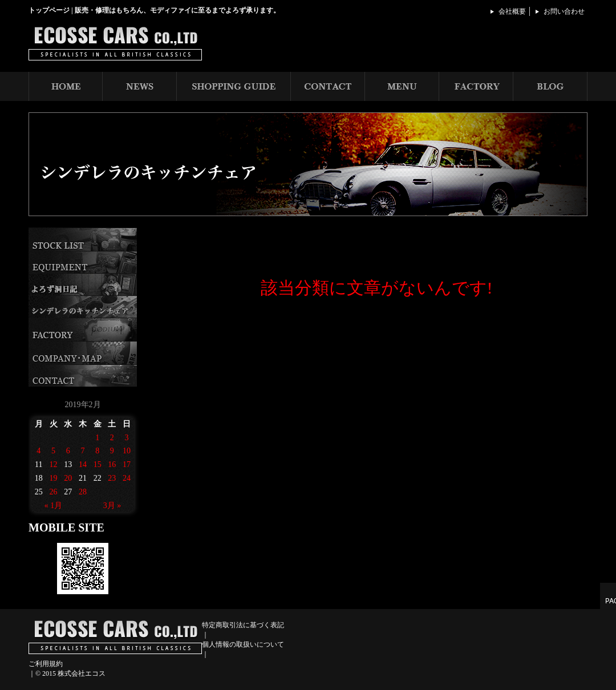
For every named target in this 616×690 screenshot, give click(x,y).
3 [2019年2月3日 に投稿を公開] (127, 438)
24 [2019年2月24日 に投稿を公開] (127, 478)
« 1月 (54, 506)
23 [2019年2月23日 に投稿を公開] (112, 478)
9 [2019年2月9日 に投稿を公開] (112, 451)
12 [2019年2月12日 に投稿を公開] (54, 464)
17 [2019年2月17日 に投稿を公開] (127, 464)
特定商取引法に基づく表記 (243, 625)
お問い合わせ (564, 11)
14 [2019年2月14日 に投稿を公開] (83, 464)
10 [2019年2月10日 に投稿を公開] (127, 451)
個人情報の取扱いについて (243, 644)
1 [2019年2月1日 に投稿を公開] (97, 438)
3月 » (112, 506)
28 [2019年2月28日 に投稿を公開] (83, 492)
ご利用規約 (46, 664)
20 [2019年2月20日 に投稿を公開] (68, 478)
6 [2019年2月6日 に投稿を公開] (68, 451)
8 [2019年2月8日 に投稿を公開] (97, 451)
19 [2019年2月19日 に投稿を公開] (54, 478)
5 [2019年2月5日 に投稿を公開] (53, 451)
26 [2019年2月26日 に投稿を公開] (54, 492)
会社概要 (512, 11)
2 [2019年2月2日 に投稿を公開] (112, 438)
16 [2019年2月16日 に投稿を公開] (112, 464)
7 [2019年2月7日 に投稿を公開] (82, 451)
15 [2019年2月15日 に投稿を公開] (98, 464)
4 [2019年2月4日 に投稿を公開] (38, 451)
